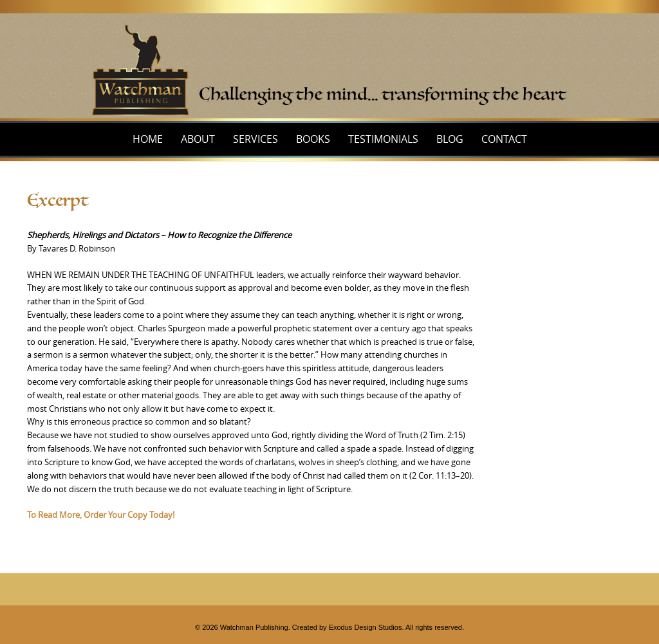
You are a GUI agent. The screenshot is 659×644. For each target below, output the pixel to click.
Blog (450, 139)
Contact (504, 139)
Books (313, 139)
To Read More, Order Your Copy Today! (101, 515)
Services (255, 139)
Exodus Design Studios (366, 627)
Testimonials (383, 139)
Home (148, 139)
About (198, 139)
